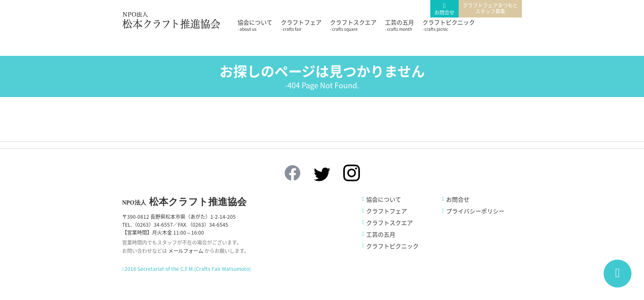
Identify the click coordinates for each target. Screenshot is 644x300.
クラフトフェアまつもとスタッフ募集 (490, 8)
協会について (255, 25)
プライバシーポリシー (475, 211)
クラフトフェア (301, 25)
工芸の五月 (399, 25)
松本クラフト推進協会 (184, 202)
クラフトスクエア (353, 25)
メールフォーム (186, 251)
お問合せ (444, 12)
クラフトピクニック (449, 25)
